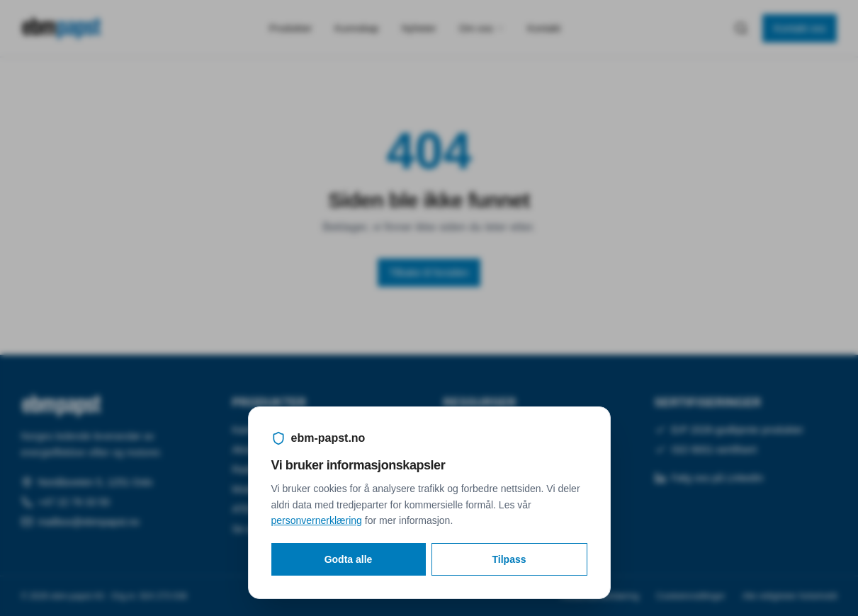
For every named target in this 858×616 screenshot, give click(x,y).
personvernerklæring (317, 520)
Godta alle (349, 559)
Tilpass (509, 559)
